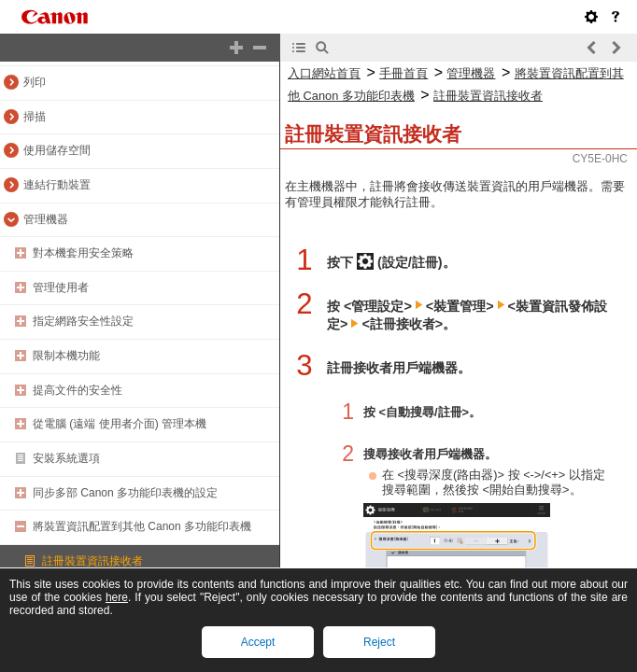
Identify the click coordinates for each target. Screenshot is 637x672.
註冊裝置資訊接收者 (92, 561)
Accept (258, 642)
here (117, 597)
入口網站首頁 (324, 73)
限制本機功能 (66, 356)
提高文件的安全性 (78, 390)
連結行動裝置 (57, 185)
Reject (379, 642)
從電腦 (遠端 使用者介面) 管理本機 (120, 424)
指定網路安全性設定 (83, 321)
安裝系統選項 (66, 458)
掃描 (35, 117)
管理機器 (46, 219)
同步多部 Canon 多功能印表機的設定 (125, 493)
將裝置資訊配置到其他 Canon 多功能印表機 (142, 526)
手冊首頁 (403, 73)
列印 (35, 82)
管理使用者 (61, 287)
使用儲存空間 (57, 150)
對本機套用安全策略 (83, 253)
